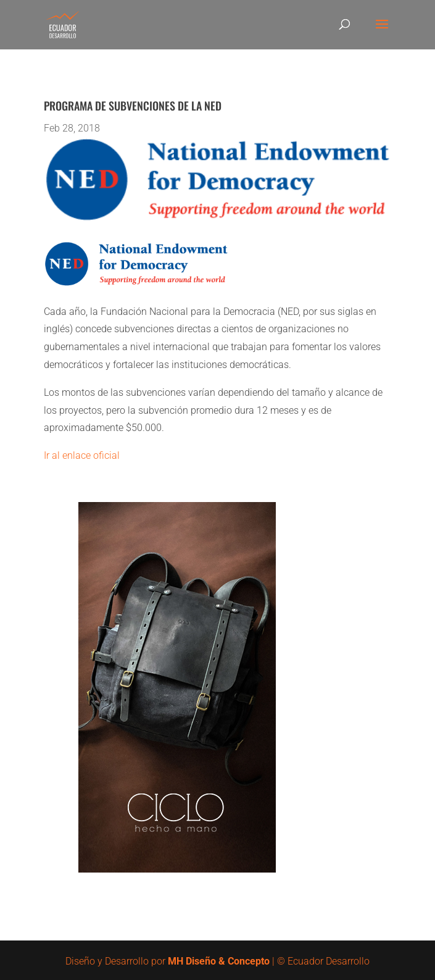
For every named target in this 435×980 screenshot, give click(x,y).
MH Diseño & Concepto (220, 961)
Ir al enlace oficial (82, 455)
